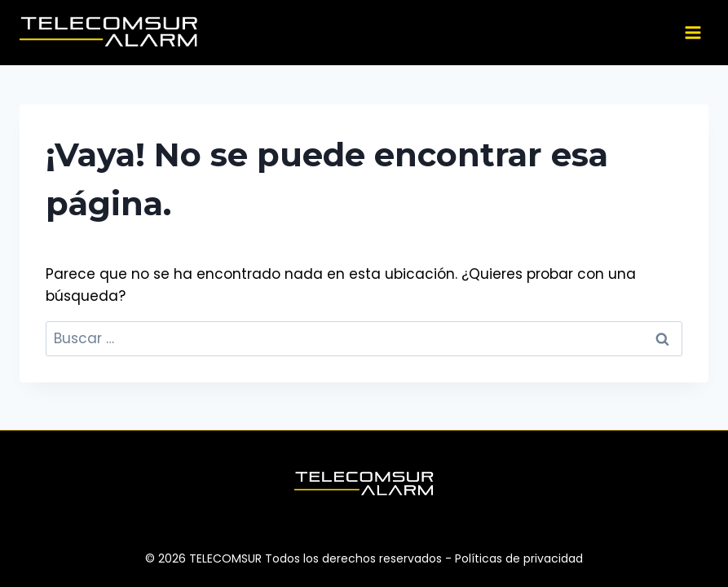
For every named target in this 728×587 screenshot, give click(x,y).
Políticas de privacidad (519, 558)
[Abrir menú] (693, 32)
